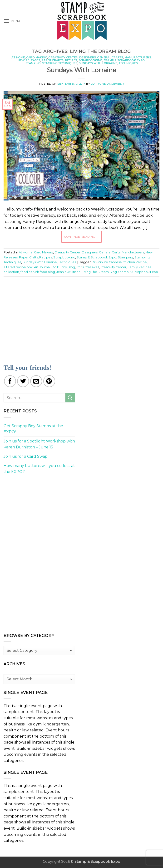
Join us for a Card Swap (26, 456)
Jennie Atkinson (68, 272)
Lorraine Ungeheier (107, 84)
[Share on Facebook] (10, 381)
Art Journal (42, 267)
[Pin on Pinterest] (49, 381)
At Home (18, 57)
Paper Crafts (53, 60)
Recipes (71, 60)
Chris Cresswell (88, 267)
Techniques (128, 63)
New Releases (29, 60)
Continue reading (82, 237)
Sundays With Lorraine (98, 63)
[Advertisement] (83, 317)
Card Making (37, 57)
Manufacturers (138, 57)
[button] (12, 21)
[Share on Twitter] (23, 381)
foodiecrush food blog (38, 272)
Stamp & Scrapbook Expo (124, 60)
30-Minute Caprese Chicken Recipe (120, 262)
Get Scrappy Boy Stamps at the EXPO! (33, 429)
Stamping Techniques (60, 63)
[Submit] (70, 398)
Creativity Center (63, 57)
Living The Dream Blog (99, 272)
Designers (88, 57)
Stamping (33, 63)
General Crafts (110, 57)
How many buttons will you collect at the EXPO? (39, 469)
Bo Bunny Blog (63, 267)
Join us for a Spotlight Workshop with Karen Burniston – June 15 (39, 444)
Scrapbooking (90, 60)
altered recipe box (18, 267)
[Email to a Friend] (36, 381)
